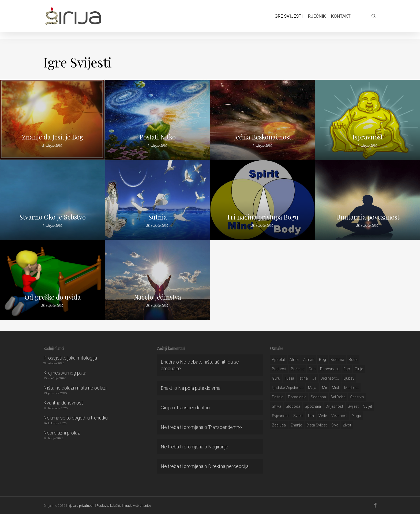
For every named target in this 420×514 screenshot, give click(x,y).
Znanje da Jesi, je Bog (53, 137)
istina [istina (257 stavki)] (303, 378)
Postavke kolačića (109, 506)
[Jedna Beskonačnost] (262, 120)
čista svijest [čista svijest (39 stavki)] (317, 425)
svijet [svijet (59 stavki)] (368, 406)
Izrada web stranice (137, 506)
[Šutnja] (157, 200)
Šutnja (158, 217)
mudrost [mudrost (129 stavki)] (351, 388)
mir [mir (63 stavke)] (325, 388)
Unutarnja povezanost (368, 217)
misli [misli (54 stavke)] (336, 388)
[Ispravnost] (367, 120)
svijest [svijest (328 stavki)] (353, 406)
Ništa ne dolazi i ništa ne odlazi (75, 388)
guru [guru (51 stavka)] (276, 378)
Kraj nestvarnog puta (65, 373)
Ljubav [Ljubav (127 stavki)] (349, 378)
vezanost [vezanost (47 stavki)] (339, 416)
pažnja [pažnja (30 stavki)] (278, 397)
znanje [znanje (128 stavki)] (296, 425)
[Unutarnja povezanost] (367, 200)
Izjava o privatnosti (81, 506)
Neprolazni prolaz (62, 433)
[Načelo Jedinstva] (157, 280)
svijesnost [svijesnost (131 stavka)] (334, 406)
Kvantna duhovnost (63, 403)
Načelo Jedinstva (157, 297)
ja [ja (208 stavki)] (314, 378)
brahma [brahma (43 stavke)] (337, 360)
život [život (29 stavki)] (347, 425)
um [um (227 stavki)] (311, 416)
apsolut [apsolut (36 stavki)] (278, 360)
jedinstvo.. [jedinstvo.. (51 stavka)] (330, 378)
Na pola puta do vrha (199, 388)
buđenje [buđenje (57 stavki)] (298, 369)
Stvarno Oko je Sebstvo (52, 217)
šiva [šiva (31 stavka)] (335, 425)
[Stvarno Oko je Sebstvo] (52, 200)
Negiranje (218, 447)
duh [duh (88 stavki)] (312, 369)
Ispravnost (368, 137)
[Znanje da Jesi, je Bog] (52, 120)
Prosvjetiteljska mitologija (70, 358)
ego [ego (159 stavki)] (347, 369)
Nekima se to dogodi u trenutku (76, 418)
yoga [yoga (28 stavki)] (357, 416)
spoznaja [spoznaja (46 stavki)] (313, 406)
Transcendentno (193, 408)
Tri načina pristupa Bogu (263, 217)
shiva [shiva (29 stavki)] (277, 406)
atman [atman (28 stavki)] (309, 360)
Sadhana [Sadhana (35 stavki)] (318, 397)
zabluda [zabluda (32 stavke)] (279, 425)
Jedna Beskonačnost (262, 137)
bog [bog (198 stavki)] (322, 360)
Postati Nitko (158, 137)
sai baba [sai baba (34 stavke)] (338, 397)
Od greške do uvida (53, 297)
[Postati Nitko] (157, 120)
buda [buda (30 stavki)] (353, 360)
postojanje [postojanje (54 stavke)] (297, 397)
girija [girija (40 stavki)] (359, 369)
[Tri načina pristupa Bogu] (262, 200)
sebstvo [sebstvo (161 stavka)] (357, 397)
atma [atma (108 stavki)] (294, 360)
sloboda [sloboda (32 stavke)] (293, 406)
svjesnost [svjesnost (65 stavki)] (280, 416)
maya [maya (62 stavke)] (313, 388)
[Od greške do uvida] (52, 280)
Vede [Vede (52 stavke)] (323, 416)
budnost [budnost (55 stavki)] (279, 369)
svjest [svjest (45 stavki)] (298, 416)
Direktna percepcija (228, 466)
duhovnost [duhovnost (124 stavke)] (329, 369)
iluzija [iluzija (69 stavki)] (289, 378)
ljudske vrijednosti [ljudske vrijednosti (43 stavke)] (288, 388)
